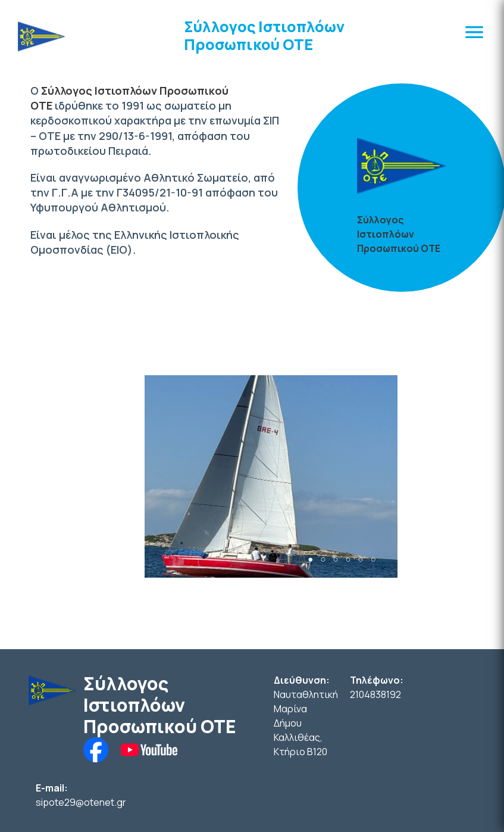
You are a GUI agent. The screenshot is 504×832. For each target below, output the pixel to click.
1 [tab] (310, 560)
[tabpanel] (271, 476)
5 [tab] (361, 560)
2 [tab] (323, 560)
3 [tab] (335, 560)
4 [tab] (348, 560)
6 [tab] (373, 560)
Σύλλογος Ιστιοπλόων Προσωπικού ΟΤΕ (264, 35)
